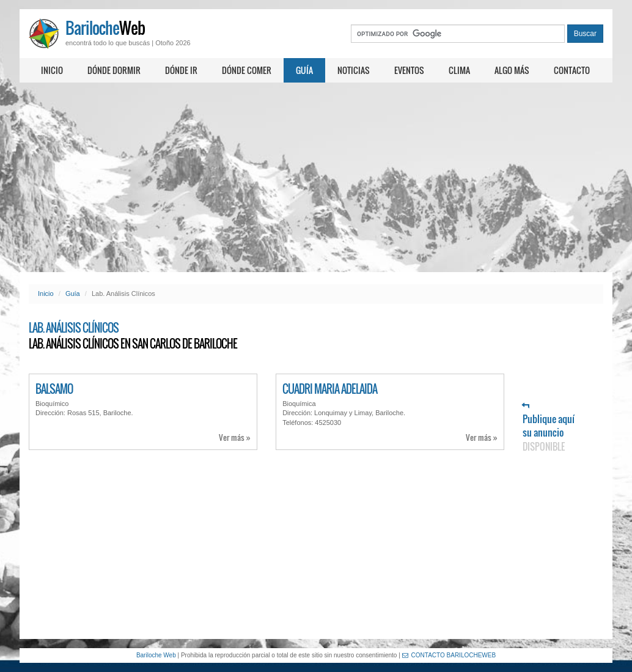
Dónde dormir (114, 70)
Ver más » (235, 438)
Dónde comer (247, 70)
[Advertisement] (316, 177)
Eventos (409, 70)
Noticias (354, 70)
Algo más (512, 70)
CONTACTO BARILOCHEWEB (449, 655)
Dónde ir (181, 70)
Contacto (572, 70)
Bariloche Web (156, 655)
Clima (459, 70)
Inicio (52, 70)
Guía (304, 70)
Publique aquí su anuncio (549, 428)
